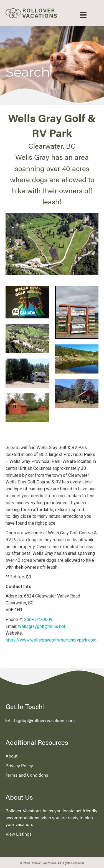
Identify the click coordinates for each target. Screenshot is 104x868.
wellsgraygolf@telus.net (42, 626)
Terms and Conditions (27, 775)
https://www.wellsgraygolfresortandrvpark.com (51, 640)
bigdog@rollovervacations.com (45, 720)
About (12, 756)
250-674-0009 (38, 620)
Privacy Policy (19, 765)
